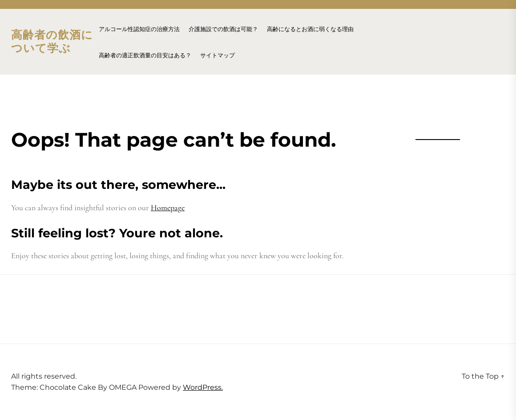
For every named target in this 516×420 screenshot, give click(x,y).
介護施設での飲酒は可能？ (223, 29)
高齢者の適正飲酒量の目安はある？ (145, 55)
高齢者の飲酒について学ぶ (52, 42)
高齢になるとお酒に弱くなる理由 (310, 29)
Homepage (168, 208)
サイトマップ (218, 55)
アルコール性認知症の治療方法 (139, 29)
